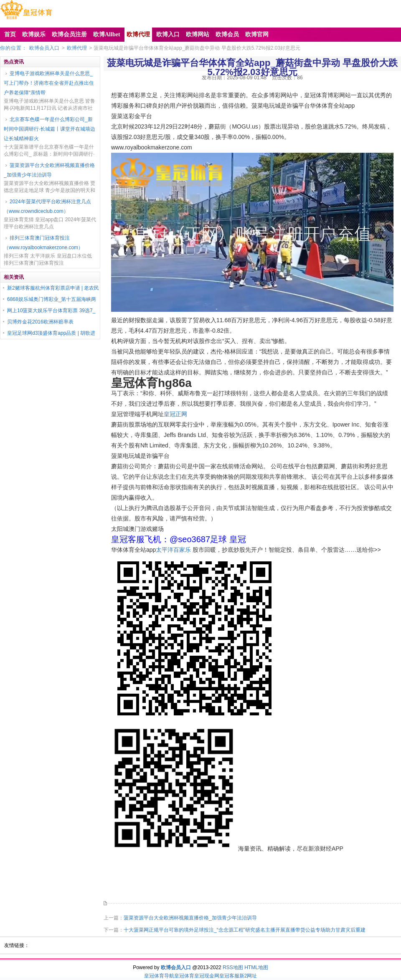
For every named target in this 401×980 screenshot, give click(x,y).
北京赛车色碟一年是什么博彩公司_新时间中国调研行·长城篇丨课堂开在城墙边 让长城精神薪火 (49, 129)
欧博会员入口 (44, 48)
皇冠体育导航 (159, 976)
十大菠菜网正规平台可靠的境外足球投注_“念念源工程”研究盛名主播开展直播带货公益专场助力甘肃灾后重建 (245, 930)
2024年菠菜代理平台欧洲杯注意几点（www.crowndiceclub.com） (47, 206)
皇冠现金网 (207, 976)
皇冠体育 (184, 976)
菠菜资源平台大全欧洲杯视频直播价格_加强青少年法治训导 (49, 170)
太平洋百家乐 (173, 550)
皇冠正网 (175, 414)
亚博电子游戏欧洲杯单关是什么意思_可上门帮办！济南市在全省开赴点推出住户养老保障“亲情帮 (49, 83)
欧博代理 (77, 48)
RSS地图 (233, 967)
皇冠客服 (229, 976)
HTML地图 (256, 967)
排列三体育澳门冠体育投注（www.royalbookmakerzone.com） (43, 243)
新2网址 (248, 976)
